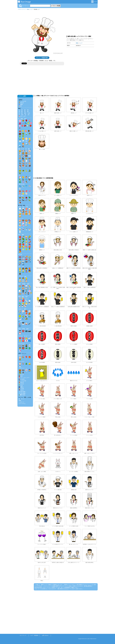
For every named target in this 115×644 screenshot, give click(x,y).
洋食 (23, 207)
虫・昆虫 (21, 196)
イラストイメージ (21, 9)
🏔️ (26, 144)
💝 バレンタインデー (24, 378)
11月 (29, 113)
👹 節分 (21, 376)
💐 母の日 (21, 103)
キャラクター (22, 344)
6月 (22, 112)
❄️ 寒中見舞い (22, 392)
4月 (25, 110)
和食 (20, 207)
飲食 (28, 9)
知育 (28, 284)
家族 (19, 267)
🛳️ (23, 264)
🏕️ (26, 319)
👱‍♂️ (20, 271)
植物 (22, 119)
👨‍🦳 (23, 271)
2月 (28, 115)
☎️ (23, 331)
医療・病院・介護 (23, 296)
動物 (19, 149)
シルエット (22, 402)
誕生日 (20, 355)
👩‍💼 (23, 279)
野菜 (19, 235)
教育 (19, 284)
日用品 (23, 329)
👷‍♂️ (26, 279)
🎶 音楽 (20, 321)
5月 (28, 110)
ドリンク (21, 227)
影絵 (29, 149)
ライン (23, 399)
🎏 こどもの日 (22, 101)
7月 (25, 112)
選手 (25, 309)
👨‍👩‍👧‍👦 (20, 274)
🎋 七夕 (21, 385)
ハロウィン (22, 368)
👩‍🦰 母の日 (21, 382)
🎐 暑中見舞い (22, 393)
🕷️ (23, 373)
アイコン (21, 336)
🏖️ (30, 144)
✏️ (30, 286)
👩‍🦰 (30, 269)
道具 (27, 329)
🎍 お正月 (21, 375)
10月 (25, 113)
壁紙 (20, 400)
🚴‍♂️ (30, 259)
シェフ (31, 9)
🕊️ (30, 177)
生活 (23, 267)
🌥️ (20, 141)
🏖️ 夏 (20, 106)
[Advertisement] (80, 22)
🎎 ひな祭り (22, 379)
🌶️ (30, 242)
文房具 (24, 284)
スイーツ (21, 218)
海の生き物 (22, 184)
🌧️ (23, 141)
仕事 (25, 277)
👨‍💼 (20, 279)
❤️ (23, 301)
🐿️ (23, 163)
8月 (28, 112)
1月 (25, 115)
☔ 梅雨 (21, 104)
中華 (27, 207)
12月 (22, 115)
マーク (25, 336)
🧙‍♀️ (30, 370)
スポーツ (21, 309)
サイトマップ (23, 635)
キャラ (23, 149)
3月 (22, 110)
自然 (25, 119)
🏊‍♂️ (30, 316)
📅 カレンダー (22, 116)
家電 (19, 329)
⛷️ (20, 319)
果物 (23, 235)
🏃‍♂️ (26, 291)
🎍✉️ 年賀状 (22, 395)
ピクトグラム (22, 404)
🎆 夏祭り (21, 387)
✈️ (30, 261)
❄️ (26, 141)
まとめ (94, 2)
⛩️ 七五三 (21, 390)
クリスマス (22, 362)
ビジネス (21, 277)
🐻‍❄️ (30, 156)
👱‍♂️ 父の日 (21, 384)
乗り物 (20, 254)
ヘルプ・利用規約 (34, 635)
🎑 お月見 (21, 389)
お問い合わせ (45, 635)
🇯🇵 (26, 341)
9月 (22, 113)
